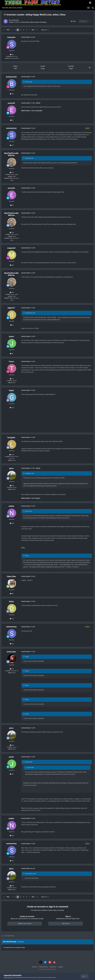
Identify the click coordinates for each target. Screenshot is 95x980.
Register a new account (25, 923)
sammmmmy (15, 20)
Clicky (23, 548)
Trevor (11, 362)
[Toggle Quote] (24, 82)
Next (33, 30)
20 (12, 325)
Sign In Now (66, 923)
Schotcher (11, 37)
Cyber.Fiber (11, 576)
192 (12, 94)
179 (12, 379)
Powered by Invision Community (47, 969)
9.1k (12, 669)
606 (12, 594)
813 (12, 54)
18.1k (12, 455)
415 (12, 145)
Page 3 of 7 (45, 30)
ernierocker (11, 652)
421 (12, 354)
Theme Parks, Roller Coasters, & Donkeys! (34, 22)
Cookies (61, 967)
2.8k (12, 523)
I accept (86, 976)
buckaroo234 (11, 77)
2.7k (12, 172)
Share (73, 21)
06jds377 (11, 308)
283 (12, 265)
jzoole (11, 336)
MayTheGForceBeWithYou (11, 154)
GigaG (11, 390)
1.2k (12, 408)
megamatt (11, 248)
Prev (8, 30)
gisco (11, 468)
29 (12, 120)
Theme (35, 967)
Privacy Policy (43, 967)
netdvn (11, 506)
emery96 (11, 103)
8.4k (12, 485)
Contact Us (53, 967)
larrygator (11, 437)
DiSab (11, 601)
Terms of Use (8, 977)
